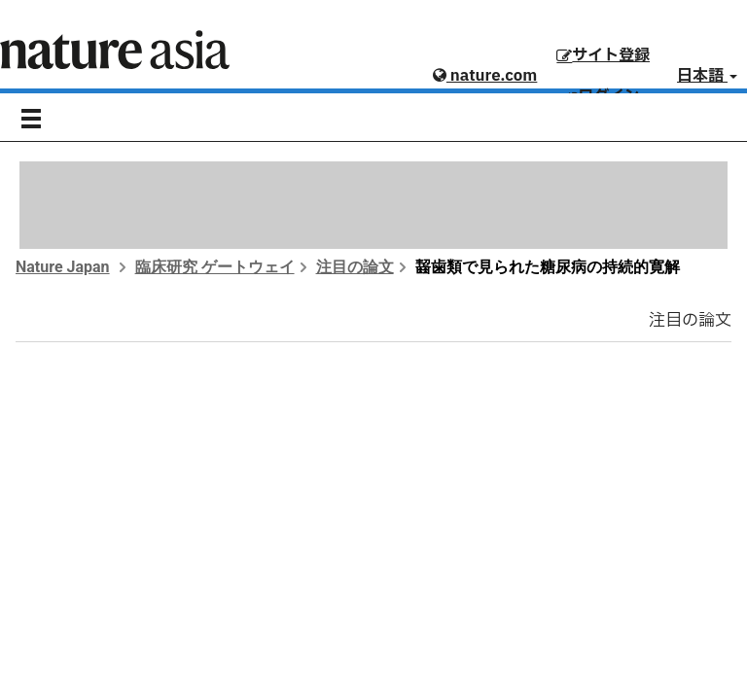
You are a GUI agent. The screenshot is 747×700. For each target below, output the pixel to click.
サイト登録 (603, 55)
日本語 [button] (707, 76)
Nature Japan (63, 267)
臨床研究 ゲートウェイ (215, 267)
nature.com (485, 76)
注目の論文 (355, 267)
